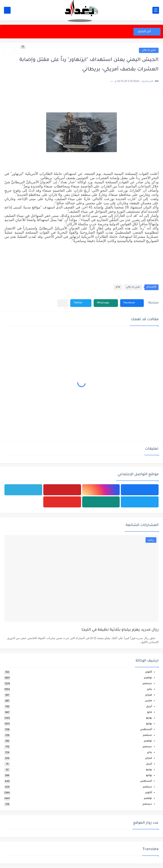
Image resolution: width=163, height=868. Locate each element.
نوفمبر (148, 678)
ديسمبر (147, 684)
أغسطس (146, 730)
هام (118, 287)
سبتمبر (147, 735)
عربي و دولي (149, 50)
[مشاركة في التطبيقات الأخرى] (63, 303)
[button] (132, 303)
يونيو (149, 718)
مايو (150, 712)
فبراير (149, 695)
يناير (150, 689)
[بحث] (7, 10)
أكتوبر (149, 672)
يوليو (149, 724)
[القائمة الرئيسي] (156, 10)
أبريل (149, 707)
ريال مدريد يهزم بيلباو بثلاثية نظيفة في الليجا (120, 630)
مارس (148, 701)
